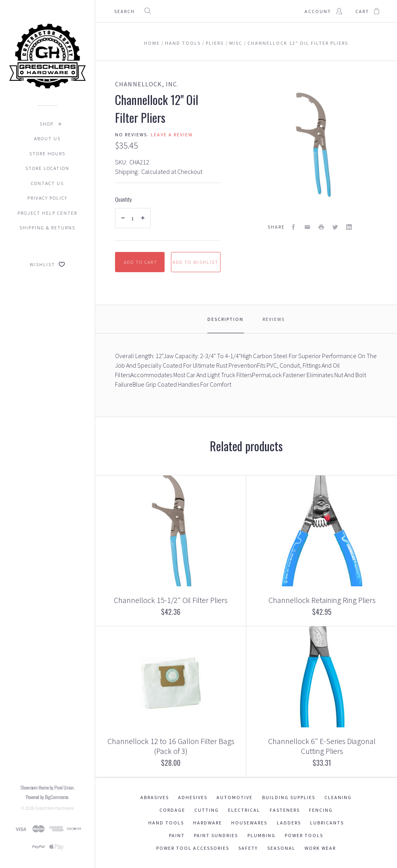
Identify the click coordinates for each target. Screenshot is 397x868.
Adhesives (193, 797)
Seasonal (281, 848)
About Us (47, 138)
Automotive (235, 797)
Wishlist (47, 264)
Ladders (289, 823)
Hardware (208, 823)
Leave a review (172, 134)
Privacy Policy (47, 198)
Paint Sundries (216, 835)
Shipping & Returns (47, 228)
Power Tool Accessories (193, 848)
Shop (47, 124)
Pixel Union (64, 787)
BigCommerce (57, 797)
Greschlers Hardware (55, 808)
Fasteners (285, 810)
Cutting (207, 810)
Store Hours (47, 154)
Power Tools (304, 835)
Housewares (249, 823)
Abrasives (155, 797)
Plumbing (262, 835)
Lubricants (327, 823)
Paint (177, 835)
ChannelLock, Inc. (147, 84)
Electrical (244, 810)
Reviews (274, 319)
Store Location (47, 168)
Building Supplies (289, 797)
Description (225, 319)
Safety (248, 848)
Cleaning (338, 797)
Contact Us (47, 183)
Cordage (172, 810)
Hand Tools (166, 823)
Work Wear (320, 848)
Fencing (321, 810)
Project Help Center (47, 213)
